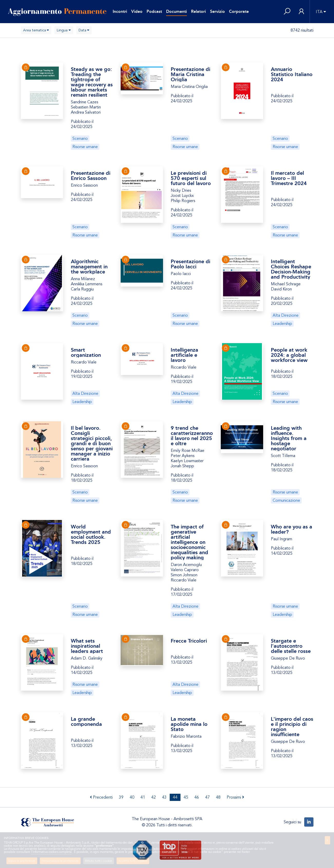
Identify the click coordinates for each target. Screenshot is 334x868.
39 (121, 797)
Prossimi (235, 797)
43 (164, 797)
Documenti (176, 11)
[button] (287, 12)
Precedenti (101, 797)
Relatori (198, 11)
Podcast (154, 11)
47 (207, 797)
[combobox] (36, 30)
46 (197, 797)
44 (175, 797)
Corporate (239, 11)
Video (137, 11)
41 (143, 797)
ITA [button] (319, 12)
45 (186, 797)
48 (218, 797)
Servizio (217, 11)
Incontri (120, 11)
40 (132, 797)
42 (154, 797)
